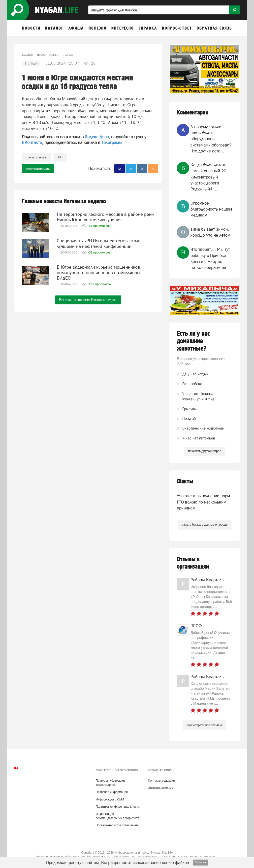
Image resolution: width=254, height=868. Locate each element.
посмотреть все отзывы (205, 725)
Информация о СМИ (110, 799)
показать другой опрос (205, 451)
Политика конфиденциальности (118, 807)
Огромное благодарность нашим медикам (211, 209)
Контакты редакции (162, 781)
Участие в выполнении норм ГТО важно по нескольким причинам (203, 502)
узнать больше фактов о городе (204, 524)
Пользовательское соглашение (117, 825)
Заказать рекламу (161, 788)
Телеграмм (111, 143)
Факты (185, 482)
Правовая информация (112, 792)
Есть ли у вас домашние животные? (193, 341)
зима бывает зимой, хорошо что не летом (210, 232)
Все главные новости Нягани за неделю (88, 300)
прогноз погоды (37, 157)
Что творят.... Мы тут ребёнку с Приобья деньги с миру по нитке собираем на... (210, 258)
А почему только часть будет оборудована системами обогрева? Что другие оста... (211, 139)
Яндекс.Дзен (97, 137)
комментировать (38, 168)
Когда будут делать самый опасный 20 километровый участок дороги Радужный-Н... (208, 177)
